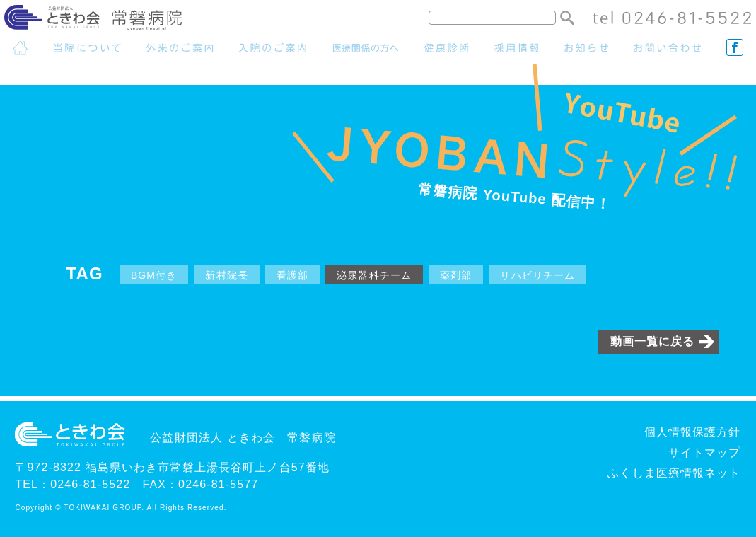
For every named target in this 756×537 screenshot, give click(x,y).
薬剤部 (456, 275)
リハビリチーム (537, 275)
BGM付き (154, 275)
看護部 (292, 275)
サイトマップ (705, 452)
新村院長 (226, 275)
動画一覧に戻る (653, 341)
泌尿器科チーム (374, 275)
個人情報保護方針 (693, 432)
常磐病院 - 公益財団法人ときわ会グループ (104, 21)
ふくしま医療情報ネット (674, 473)
